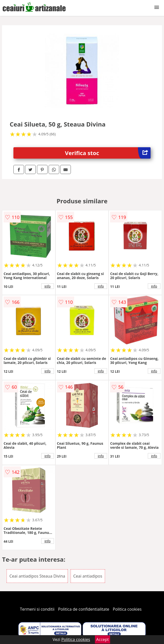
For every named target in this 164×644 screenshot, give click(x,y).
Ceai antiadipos (88, 576)
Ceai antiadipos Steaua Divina (37, 576)
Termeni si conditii (37, 609)
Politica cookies (127, 609)
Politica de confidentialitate (84, 609)
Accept (102, 639)
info (48, 286)
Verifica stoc (108, 153)
